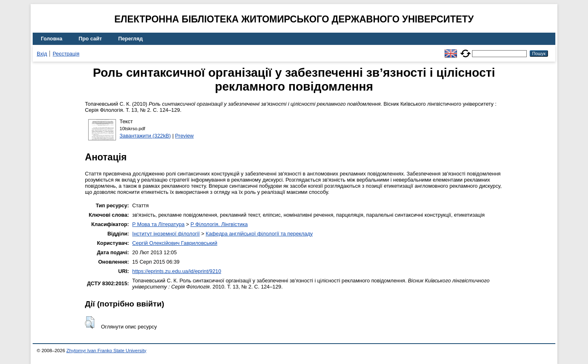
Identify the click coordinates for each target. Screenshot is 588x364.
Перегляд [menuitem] (131, 39)
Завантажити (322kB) (145, 136)
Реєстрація (66, 54)
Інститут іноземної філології (166, 234)
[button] (90, 322)
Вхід (42, 54)
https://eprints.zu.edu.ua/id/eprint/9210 (177, 271)
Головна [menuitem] (52, 39)
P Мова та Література (158, 224)
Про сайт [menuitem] (90, 39)
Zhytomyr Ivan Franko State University (107, 351)
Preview (185, 136)
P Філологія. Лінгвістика (219, 224)
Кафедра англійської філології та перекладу (259, 234)
